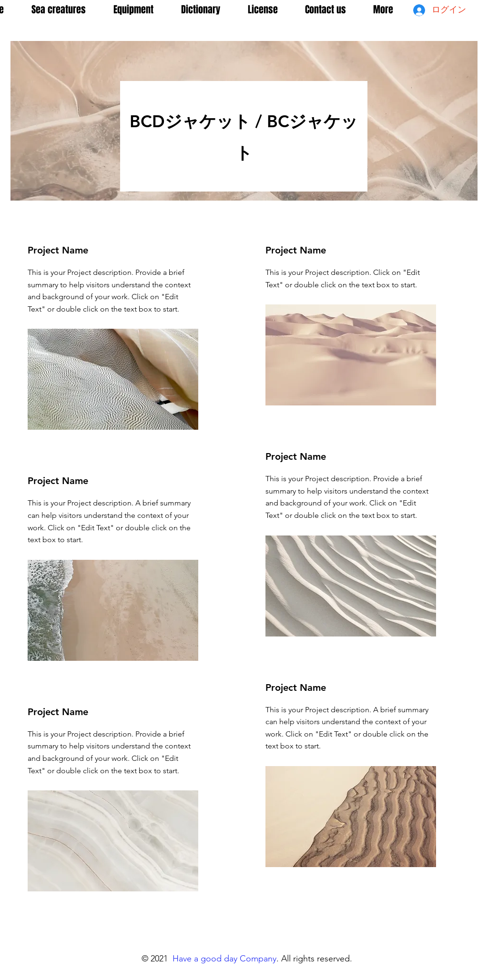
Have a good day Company (224, 959)
